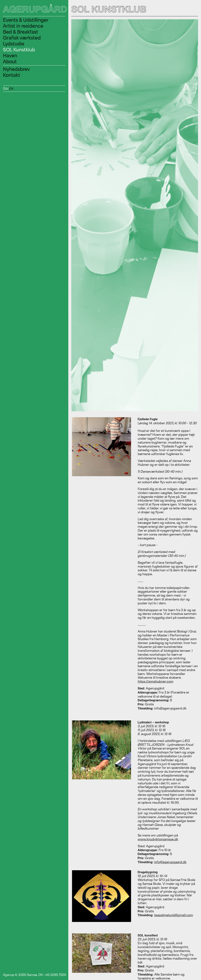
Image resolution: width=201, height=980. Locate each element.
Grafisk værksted (22, 38)
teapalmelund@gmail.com (174, 915)
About (10, 61)
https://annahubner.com (156, 681)
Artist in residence (23, 26)
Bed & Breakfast (21, 32)
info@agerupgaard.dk (170, 862)
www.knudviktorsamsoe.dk (158, 839)
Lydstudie (14, 44)
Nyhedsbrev (16, 69)
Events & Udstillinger (26, 20)
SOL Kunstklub (19, 50)
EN (11, 89)
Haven (10, 56)
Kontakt (12, 75)
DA (5, 89)
